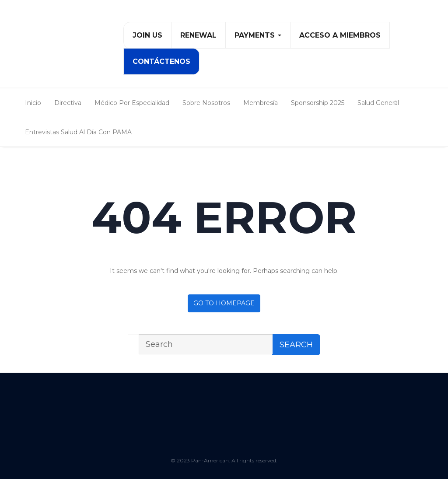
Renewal (198, 35)
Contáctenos (161, 61)
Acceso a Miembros (340, 35)
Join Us (147, 35)
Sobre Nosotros (206, 103)
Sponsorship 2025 (318, 103)
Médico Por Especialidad (132, 103)
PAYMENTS (258, 35)
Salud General (378, 103)
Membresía (261, 103)
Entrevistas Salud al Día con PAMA (78, 132)
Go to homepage (224, 303)
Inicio (33, 103)
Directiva (68, 103)
